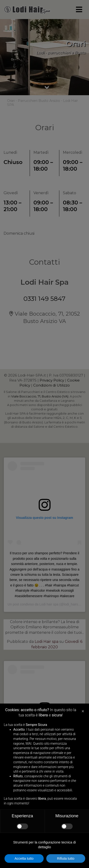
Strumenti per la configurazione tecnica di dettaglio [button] (45, 845)
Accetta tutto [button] (24, 858)
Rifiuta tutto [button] (66, 858)
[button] (83, 711)
